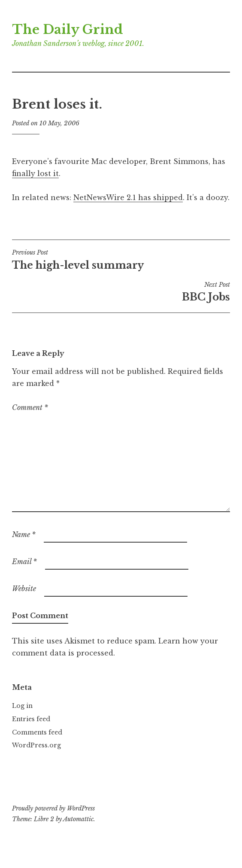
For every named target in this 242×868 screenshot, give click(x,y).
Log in (22, 706)
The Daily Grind (68, 30)
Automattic (78, 819)
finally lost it (35, 173)
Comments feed (37, 732)
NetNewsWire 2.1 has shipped (128, 197)
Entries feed (31, 719)
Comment (30, 407)
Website (24, 589)
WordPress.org (36, 745)
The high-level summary (121, 260)
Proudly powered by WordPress (53, 808)
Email (24, 561)
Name (24, 534)
